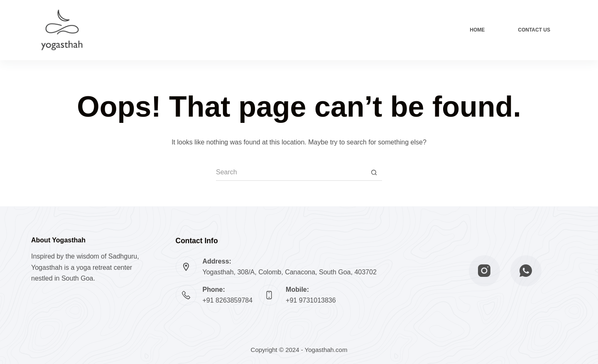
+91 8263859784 (228, 300)
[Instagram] (484, 271)
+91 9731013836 (311, 300)
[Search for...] (291, 173)
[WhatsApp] (526, 271)
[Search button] (374, 173)
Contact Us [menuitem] (534, 30)
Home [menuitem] (477, 30)
